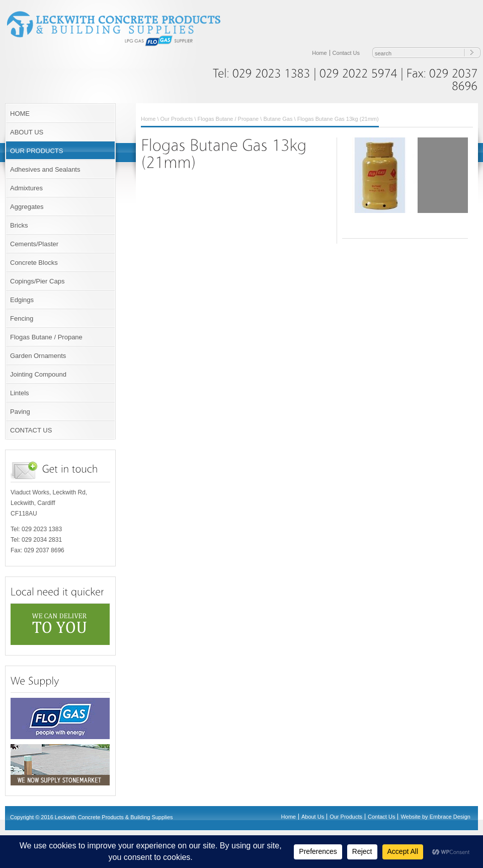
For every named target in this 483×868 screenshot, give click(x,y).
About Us (313, 817)
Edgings (22, 300)
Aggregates (27, 207)
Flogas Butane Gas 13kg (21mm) (338, 119)
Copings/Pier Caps (37, 281)
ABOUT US (27, 132)
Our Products (177, 119)
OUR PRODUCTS (36, 151)
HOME (20, 114)
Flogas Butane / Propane (46, 337)
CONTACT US (31, 430)
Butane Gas (278, 119)
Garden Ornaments (38, 356)
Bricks (19, 225)
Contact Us (346, 53)
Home (319, 53)
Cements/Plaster (34, 244)
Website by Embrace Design (435, 817)
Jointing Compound (38, 374)
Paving (20, 412)
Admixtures (26, 188)
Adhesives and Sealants (45, 169)
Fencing (22, 318)
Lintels (20, 393)
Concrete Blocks (34, 263)
